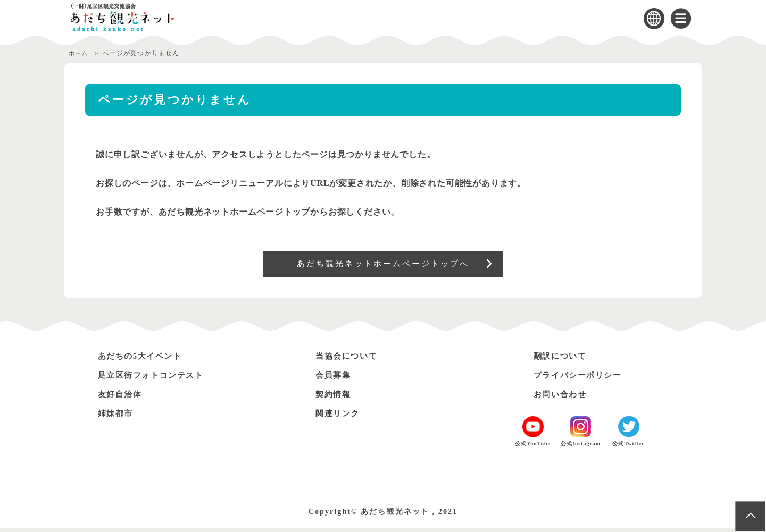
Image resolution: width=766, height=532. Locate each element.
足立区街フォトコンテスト (157, 379)
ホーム (79, 53)
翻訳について (563, 360)
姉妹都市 (118, 417)
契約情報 (335, 398)
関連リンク (340, 417)
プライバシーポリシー (582, 379)
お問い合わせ (563, 398)
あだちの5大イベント (145, 360)
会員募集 (335, 379)
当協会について (350, 360)
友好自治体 (122, 398)
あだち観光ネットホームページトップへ (383, 266)
